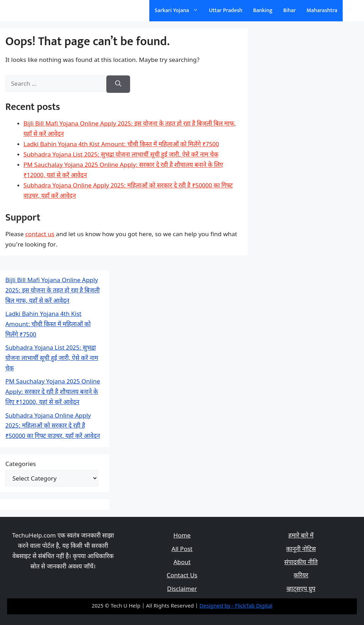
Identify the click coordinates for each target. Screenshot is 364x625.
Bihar (290, 10)
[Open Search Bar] (351, 11)
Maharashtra (322, 10)
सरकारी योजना (30, 10)
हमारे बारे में (301, 536)
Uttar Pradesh (226, 10)
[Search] (118, 84)
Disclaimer (182, 589)
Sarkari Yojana (179, 11)
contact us (40, 235)
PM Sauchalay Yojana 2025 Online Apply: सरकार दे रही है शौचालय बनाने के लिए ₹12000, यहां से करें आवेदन (53, 392)
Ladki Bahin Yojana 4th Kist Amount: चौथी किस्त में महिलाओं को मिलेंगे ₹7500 (121, 145)
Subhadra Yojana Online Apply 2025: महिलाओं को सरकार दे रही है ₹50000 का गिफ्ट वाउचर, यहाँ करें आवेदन (53, 427)
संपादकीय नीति (301, 563)
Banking (263, 10)
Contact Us (182, 576)
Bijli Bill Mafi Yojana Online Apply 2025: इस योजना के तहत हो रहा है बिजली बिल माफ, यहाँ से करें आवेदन (52, 291)
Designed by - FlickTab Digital (236, 606)
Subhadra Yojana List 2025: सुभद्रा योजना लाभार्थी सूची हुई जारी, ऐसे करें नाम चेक (121, 155)
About (182, 563)
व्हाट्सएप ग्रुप (301, 589)
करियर (301, 576)
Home (182, 536)
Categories (21, 465)
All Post (182, 550)
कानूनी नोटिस (301, 550)
